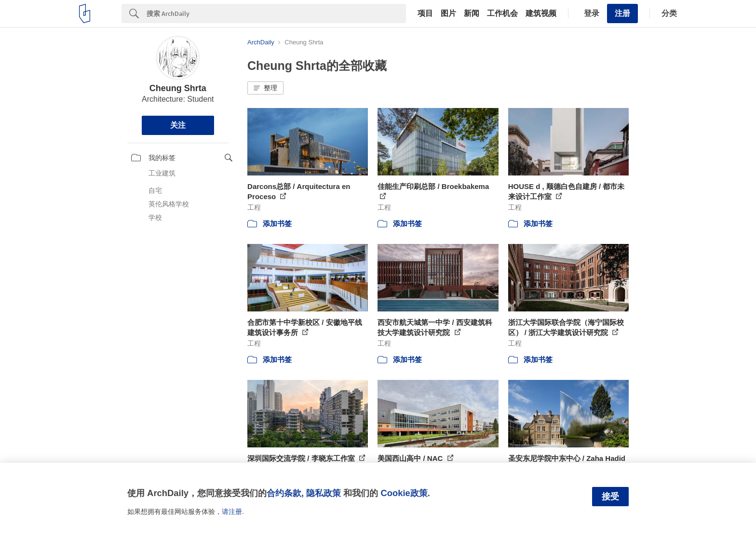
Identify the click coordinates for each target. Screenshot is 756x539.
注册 (622, 13)
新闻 (472, 13)
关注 (178, 125)
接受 (610, 497)
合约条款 (284, 493)
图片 (448, 13)
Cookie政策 (404, 493)
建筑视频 (541, 13)
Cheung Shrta (178, 88)
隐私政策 (324, 493)
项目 (425, 13)
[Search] (276, 13)
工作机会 (502, 13)
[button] (265, 88)
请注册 (232, 512)
